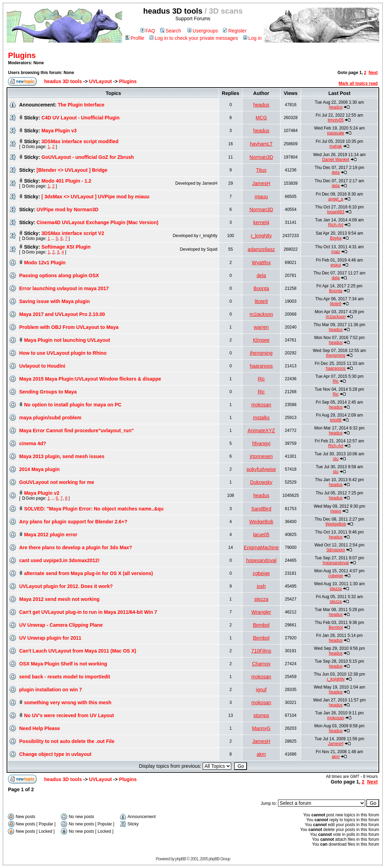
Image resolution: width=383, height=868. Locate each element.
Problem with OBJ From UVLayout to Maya (69, 327)
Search (170, 31)
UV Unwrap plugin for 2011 (50, 638)
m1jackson (261, 314)
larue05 (261, 535)
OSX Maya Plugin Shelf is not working (63, 664)
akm (261, 754)
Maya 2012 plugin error (51, 535)
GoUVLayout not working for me (57, 482)
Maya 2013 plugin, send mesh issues (62, 456)
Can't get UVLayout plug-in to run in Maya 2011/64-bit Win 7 (88, 612)
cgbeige (261, 573)
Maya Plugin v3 (59, 131)
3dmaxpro (336, 550)
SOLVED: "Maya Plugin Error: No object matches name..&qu (94, 509)
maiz (336, 252)
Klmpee (261, 340)
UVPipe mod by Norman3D (67, 209)
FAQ (148, 31)
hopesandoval (261, 560)
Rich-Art (336, 225)
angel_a (336, 199)
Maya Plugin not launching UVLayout (67, 340)
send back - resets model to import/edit (65, 677)
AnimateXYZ (261, 431)
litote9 (261, 301)
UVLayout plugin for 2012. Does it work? (66, 586)
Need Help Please (40, 728)
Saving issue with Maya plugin (54, 301)
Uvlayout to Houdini (42, 366)
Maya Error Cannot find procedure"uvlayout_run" (76, 431)
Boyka (336, 238)
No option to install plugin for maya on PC (73, 405)
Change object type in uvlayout (55, 754)
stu (336, 459)
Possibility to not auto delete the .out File (67, 741)
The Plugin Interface (81, 105)
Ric (261, 379)
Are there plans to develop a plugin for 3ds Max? (76, 547)
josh (261, 586)
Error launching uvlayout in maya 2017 (64, 288)
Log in (252, 38)
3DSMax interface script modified (80, 141)
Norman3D (261, 157)
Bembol (261, 625)
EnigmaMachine (261, 547)
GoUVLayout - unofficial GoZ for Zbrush (88, 157)
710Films (261, 651)
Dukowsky (261, 482)
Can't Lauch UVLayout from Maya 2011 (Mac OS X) (78, 651)
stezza (336, 589)
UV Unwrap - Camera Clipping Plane (61, 625)
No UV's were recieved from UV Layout (69, 715)
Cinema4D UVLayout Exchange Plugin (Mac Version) (97, 222)
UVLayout (100, 81)
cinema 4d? (33, 443)
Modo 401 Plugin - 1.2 (66, 181)
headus (261, 105)
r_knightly (261, 236)
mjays (336, 511)
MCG (261, 118)
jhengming (261, 353)
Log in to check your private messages (194, 38)
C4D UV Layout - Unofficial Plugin (81, 118)
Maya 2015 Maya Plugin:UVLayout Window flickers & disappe (90, 379)
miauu (261, 197)
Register (235, 31)
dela (336, 172)
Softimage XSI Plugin (66, 247)
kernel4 (261, 222)
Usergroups (202, 31)
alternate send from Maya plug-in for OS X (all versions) (89, 573)
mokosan (261, 405)
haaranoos (261, 366)
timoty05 (336, 120)
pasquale (336, 133)
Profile (135, 38)
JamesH (261, 183)
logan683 (336, 212)
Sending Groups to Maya (48, 392)
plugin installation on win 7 (51, 690)
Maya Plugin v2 (42, 493)
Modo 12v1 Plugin (45, 263)
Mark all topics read (358, 83)
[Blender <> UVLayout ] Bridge (72, 170)
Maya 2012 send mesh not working (59, 599)
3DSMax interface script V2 (73, 233)
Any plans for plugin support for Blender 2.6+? (73, 522)
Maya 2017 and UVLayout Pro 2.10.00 (62, 314)
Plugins (22, 55)
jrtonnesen (261, 456)
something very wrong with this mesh (68, 703)
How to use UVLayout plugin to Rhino (63, 353)
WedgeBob (261, 522)
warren (261, 327)
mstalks (261, 418)
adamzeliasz (261, 249)
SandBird (261, 509)
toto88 (336, 420)
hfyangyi (261, 443)
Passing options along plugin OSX (59, 275)
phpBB (181, 859)
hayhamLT (261, 144)
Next (373, 73)
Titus (261, 170)
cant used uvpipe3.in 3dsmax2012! (59, 560)
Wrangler (261, 612)
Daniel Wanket (336, 160)
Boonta (261, 288)
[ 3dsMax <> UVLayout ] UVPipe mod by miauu (96, 197)
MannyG (261, 728)
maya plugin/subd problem (50, 418)
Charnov (261, 664)
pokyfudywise (261, 469)
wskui (336, 265)
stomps (261, 715)
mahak (336, 146)
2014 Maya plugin (39, 469)
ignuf (261, 690)
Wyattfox (261, 263)
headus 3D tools (63, 81)
